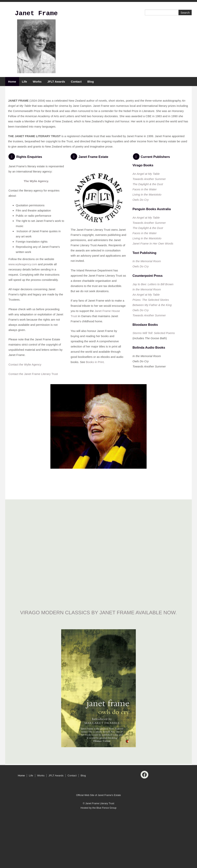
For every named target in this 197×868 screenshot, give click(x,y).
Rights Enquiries (29, 211)
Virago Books (143, 220)
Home (12, 82)
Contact (76, 82)
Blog (91, 82)
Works (37, 82)
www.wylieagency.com (23, 319)
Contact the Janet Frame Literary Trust (33, 428)
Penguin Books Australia (152, 263)
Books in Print (95, 416)
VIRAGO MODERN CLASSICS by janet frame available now (98, 667)
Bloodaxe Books (145, 379)
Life (25, 82)
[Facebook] (144, 829)
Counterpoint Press (148, 330)
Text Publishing (144, 307)
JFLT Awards (56, 82)
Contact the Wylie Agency (25, 419)
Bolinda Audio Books (149, 402)
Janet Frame (36, 13)
